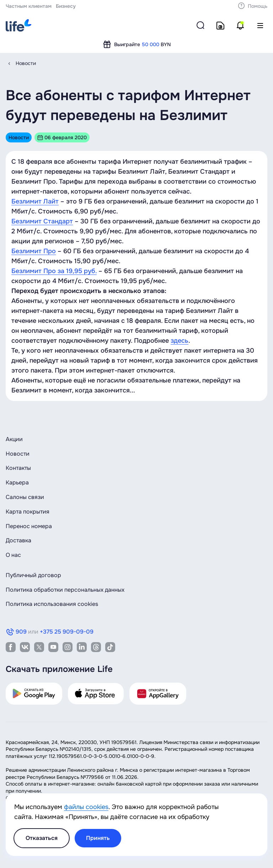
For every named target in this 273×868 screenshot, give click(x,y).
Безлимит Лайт (35, 201)
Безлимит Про (34, 251)
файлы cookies (86, 807)
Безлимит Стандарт (42, 221)
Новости (26, 63)
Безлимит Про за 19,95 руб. (54, 271)
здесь (180, 341)
